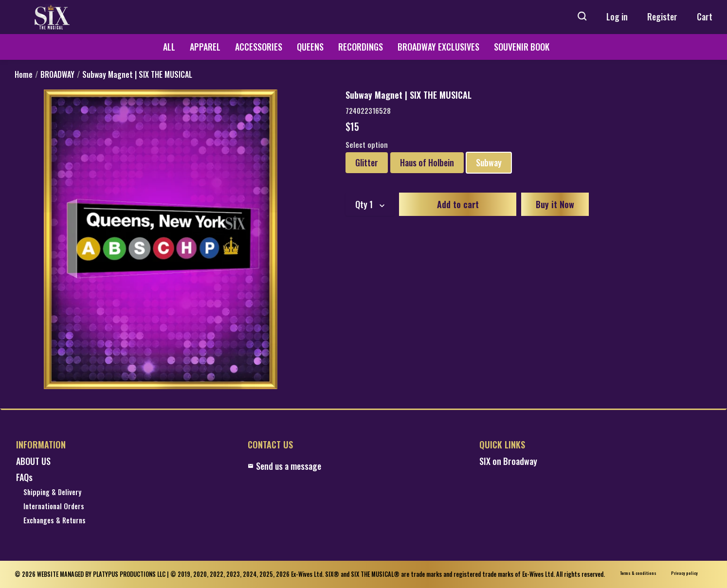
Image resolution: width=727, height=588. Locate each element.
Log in (617, 17)
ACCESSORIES (259, 47)
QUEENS (310, 47)
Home (24, 75)
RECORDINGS (361, 47)
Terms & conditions (638, 573)
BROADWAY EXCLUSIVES (438, 47)
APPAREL (205, 47)
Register (662, 17)
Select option (367, 145)
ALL (169, 47)
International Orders (54, 507)
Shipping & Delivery (52, 492)
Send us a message (284, 466)
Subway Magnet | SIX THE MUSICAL (137, 75)
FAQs (24, 477)
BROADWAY (57, 75)
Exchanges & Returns (55, 521)
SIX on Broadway (508, 461)
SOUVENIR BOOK (522, 47)
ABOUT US (33, 461)
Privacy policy (684, 573)
